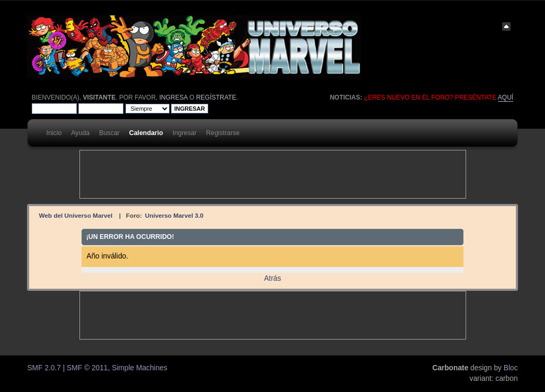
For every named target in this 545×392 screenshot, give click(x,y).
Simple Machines (140, 368)
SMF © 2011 (87, 368)
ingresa (173, 97)
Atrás (272, 278)
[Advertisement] (273, 174)
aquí (506, 97)
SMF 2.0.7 (44, 368)
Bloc (511, 368)
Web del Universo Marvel (75, 215)
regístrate (216, 97)
